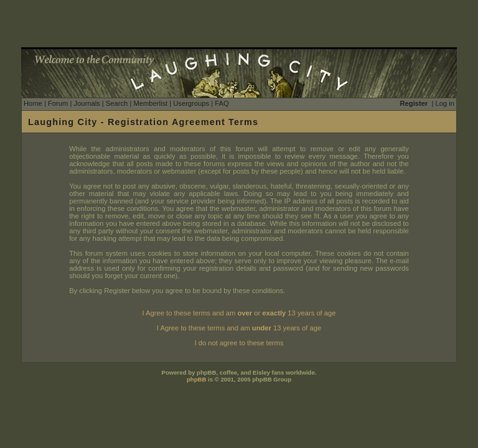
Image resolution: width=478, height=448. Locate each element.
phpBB (196, 379)
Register (414, 103)
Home (33, 103)
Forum (58, 103)
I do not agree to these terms (239, 343)
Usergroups (191, 103)
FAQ (222, 103)
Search (117, 103)
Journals (87, 103)
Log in (445, 103)
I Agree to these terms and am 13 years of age (239, 328)
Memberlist (150, 103)
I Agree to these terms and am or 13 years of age (239, 313)
